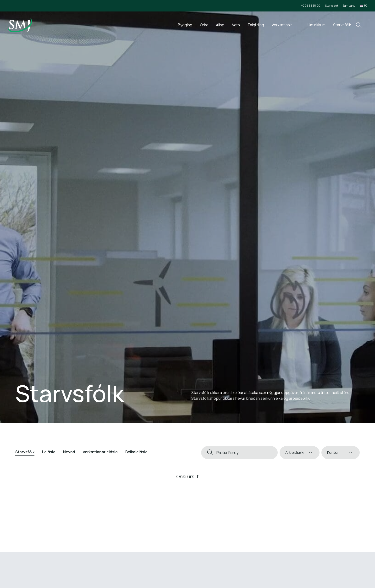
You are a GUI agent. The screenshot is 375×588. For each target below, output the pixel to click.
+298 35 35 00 (311, 6)
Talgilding (256, 25)
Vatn (236, 25)
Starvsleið (331, 6)
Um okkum (317, 25)
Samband (349, 6)
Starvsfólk (342, 25)
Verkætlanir (282, 25)
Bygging (185, 25)
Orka (204, 25)
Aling (220, 25)
